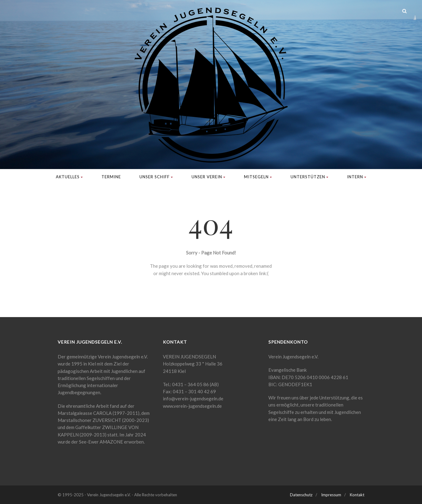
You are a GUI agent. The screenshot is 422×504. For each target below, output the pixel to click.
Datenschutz (301, 495)
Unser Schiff (156, 177)
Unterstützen (310, 177)
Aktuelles (69, 177)
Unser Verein (209, 177)
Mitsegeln (258, 177)
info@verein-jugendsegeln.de (193, 399)
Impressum (331, 495)
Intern (357, 177)
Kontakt (357, 495)
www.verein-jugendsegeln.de (192, 406)
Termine (111, 177)
